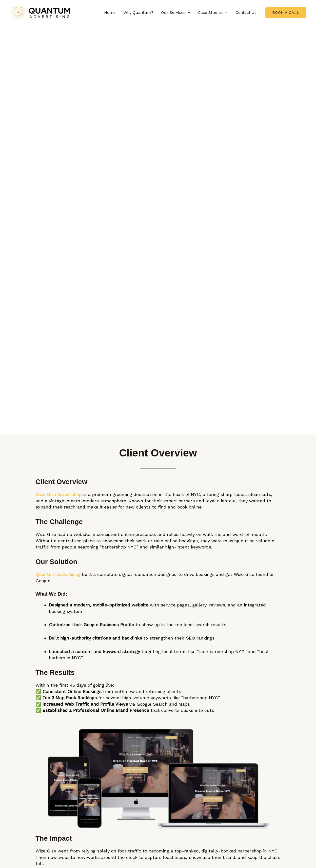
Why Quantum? (138, 12)
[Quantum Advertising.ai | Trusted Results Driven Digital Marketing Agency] (41, 12)
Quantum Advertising (58, 574)
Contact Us (246, 12)
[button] (188, 12)
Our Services (176, 12)
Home (110, 12)
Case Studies (213, 12)
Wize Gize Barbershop (59, 494)
